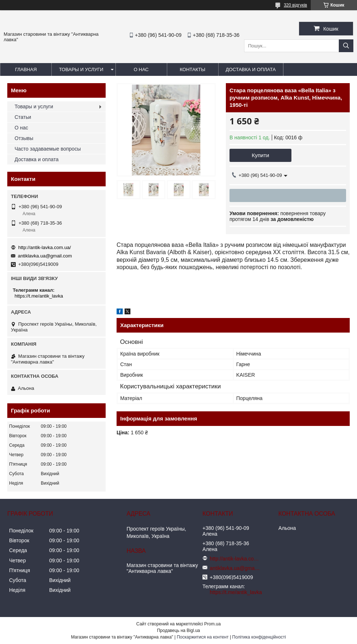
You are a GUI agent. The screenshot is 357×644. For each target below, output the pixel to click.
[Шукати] (346, 46)
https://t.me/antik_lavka (39, 296)
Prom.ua (213, 624)
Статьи (23, 117)
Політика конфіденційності (259, 637)
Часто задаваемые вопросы (48, 149)
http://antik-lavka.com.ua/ (45, 247)
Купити (260, 155)
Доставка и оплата (251, 69)
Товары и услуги (81, 69)
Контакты (192, 69)
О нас (141, 69)
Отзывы (24, 138)
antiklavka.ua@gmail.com (45, 256)
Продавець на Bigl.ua (178, 631)
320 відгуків (295, 5)
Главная (26, 69)
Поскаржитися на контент (203, 637)
